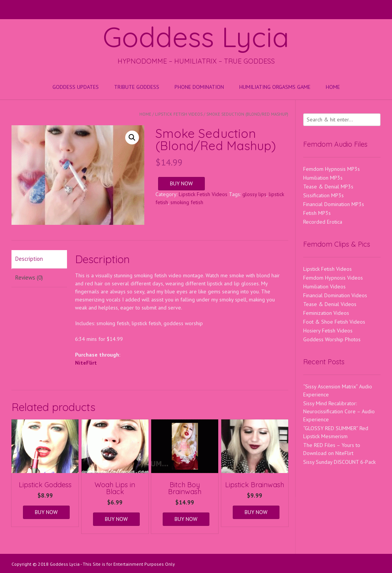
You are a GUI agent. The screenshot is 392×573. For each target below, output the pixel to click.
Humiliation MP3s (323, 178)
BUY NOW (181, 183)
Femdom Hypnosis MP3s (332, 169)
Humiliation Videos (324, 286)
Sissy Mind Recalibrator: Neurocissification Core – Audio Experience (339, 411)
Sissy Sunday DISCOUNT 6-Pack (339, 462)
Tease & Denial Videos (330, 304)
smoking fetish (187, 202)
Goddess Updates (76, 87)
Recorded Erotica (323, 222)
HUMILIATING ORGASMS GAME (275, 87)
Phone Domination (199, 87)
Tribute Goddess (137, 87)
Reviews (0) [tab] (29, 277)
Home (333, 87)
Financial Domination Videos (335, 295)
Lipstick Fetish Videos (179, 114)
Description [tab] (29, 259)
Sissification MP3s (323, 195)
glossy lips (254, 194)
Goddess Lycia (196, 37)
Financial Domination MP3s (334, 204)
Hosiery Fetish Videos (328, 331)
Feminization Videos (326, 313)
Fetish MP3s (317, 213)
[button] (132, 138)
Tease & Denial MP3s (328, 187)
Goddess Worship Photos (332, 339)
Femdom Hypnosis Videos (333, 278)
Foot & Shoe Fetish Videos (334, 322)
